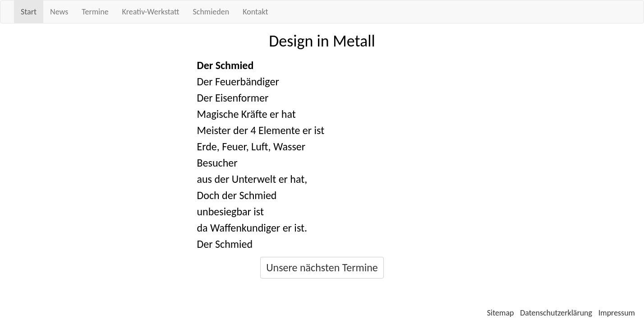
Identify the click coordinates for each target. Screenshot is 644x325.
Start (29, 12)
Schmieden (211, 12)
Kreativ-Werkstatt (151, 12)
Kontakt (255, 12)
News (59, 12)
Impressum (617, 313)
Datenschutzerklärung (556, 313)
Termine (95, 12)
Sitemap (501, 313)
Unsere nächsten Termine (322, 267)
